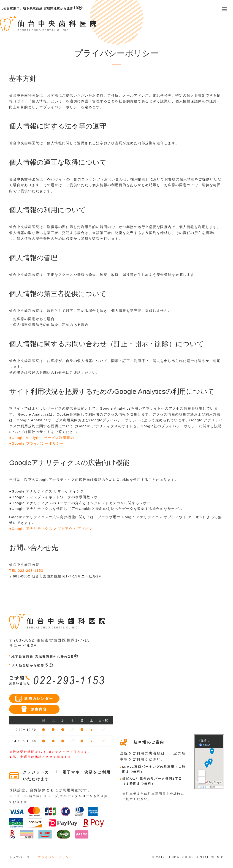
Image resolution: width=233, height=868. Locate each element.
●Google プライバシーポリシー (37, 443)
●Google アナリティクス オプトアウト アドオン (51, 529)
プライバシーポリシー (55, 857)
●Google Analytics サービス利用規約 (42, 438)
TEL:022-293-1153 (26, 570)
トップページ (19, 857)
